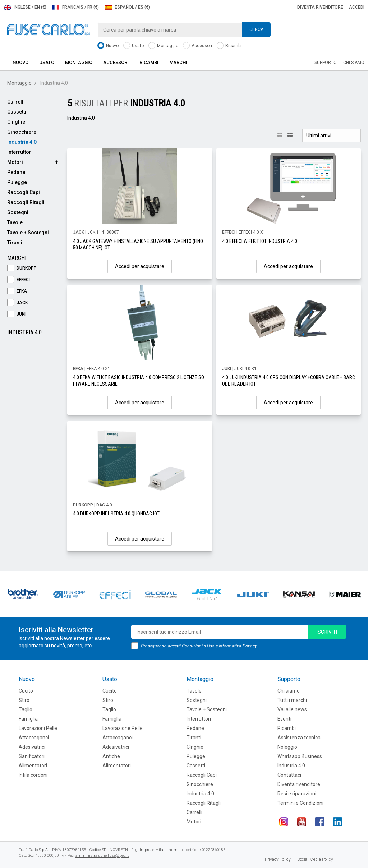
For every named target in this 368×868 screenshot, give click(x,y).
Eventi (284, 719)
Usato (134, 46)
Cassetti (17, 112)
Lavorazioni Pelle (38, 728)
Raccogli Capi (24, 192)
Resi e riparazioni (297, 794)
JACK (17, 303)
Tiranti (15, 243)
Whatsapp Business (300, 756)
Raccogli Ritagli (26, 202)
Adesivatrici (32, 747)
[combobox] (184, 30)
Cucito (26, 691)
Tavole (15, 222)
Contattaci (289, 775)
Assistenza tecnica (299, 738)
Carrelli (16, 102)
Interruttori (20, 152)
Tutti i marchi (292, 700)
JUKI (16, 314)
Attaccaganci (34, 738)
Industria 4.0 (22, 142)
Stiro (24, 700)
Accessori (197, 46)
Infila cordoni (33, 775)
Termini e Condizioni (300, 803)
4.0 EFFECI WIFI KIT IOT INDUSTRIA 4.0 (260, 241)
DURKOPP (22, 268)
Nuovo (108, 46)
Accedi (357, 7)
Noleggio (287, 747)
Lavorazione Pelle (123, 728)
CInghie (16, 122)
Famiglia (28, 719)
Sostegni (18, 212)
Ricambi (229, 46)
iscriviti (327, 632)
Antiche (111, 756)
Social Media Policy (315, 859)
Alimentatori (33, 766)
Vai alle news (292, 709)
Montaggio (163, 46)
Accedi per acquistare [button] (140, 266)
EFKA (17, 291)
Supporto (326, 63)
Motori (15, 162)
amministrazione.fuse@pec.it (102, 856)
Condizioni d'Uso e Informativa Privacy (219, 646)
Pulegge (17, 182)
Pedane (16, 172)
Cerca (256, 29)
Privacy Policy (278, 859)
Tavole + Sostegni (28, 233)
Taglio (26, 709)
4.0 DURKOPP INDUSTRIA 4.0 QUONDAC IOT (116, 514)
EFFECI (19, 280)
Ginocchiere (22, 132)
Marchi (178, 62)
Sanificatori (32, 756)
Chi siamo (354, 63)
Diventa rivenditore (320, 7)
